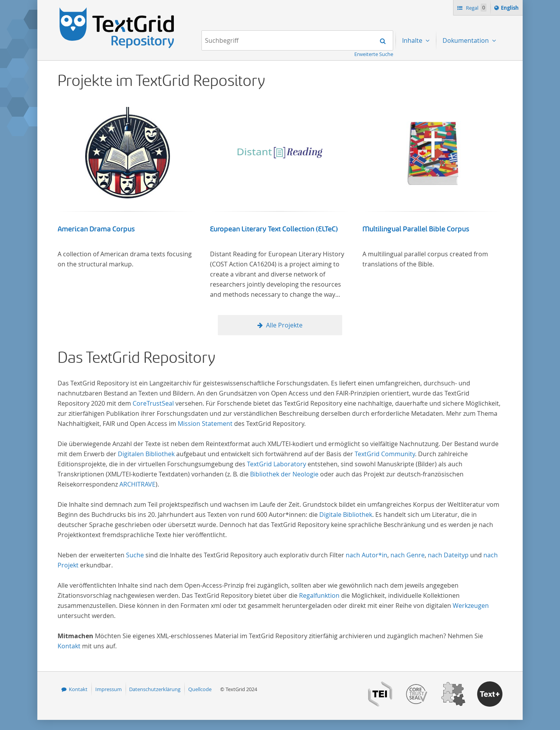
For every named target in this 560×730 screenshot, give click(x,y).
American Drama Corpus (96, 229)
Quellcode (200, 689)
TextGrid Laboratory (276, 464)
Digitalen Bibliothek (146, 454)
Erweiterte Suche (374, 54)
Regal (476, 8)
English (511, 9)
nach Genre (408, 555)
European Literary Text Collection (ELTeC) (274, 229)
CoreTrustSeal (153, 403)
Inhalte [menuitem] (413, 40)
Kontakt (69, 646)
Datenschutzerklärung (155, 689)
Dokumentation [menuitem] (466, 40)
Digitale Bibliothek (346, 515)
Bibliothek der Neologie (284, 474)
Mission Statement (205, 424)
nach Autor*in (367, 555)
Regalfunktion (319, 595)
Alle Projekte (284, 325)
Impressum (108, 689)
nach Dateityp (448, 555)
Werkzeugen (471, 606)
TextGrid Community (385, 454)
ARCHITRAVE (137, 484)
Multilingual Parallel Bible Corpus (416, 229)
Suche (135, 555)
